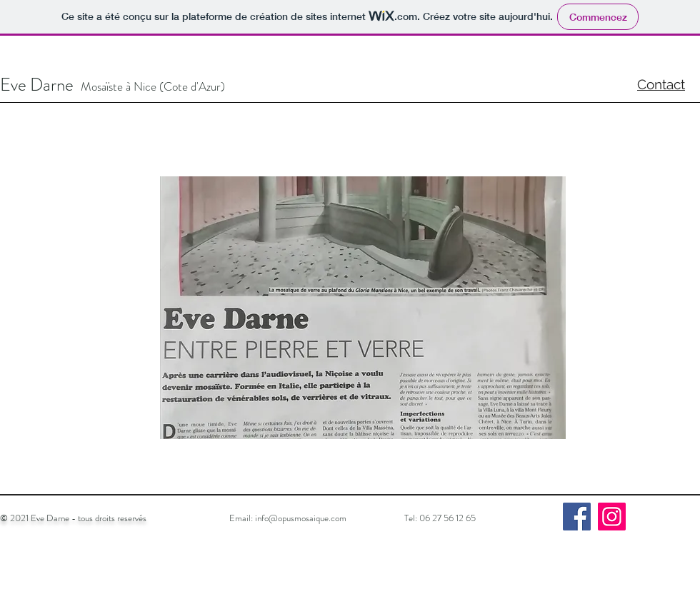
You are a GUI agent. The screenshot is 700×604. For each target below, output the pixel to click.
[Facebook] (577, 517)
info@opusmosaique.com (301, 518)
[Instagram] (612, 517)
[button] (363, 308)
